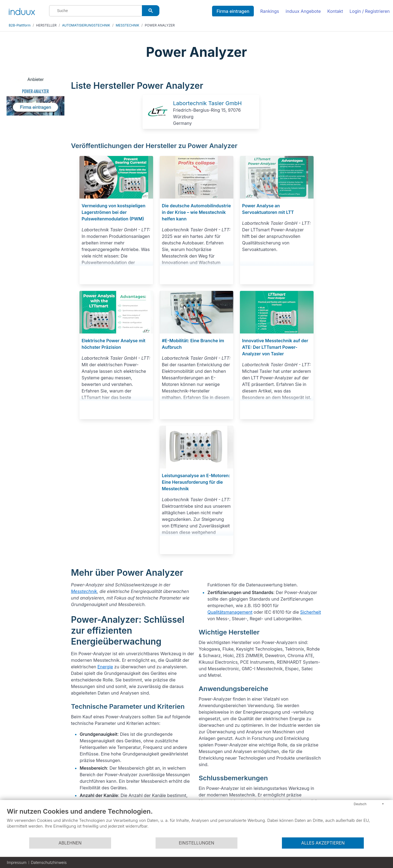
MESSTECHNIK (127, 25)
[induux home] (22, 10)
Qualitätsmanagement (230, 612)
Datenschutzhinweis (49, 862)
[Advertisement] (357, 153)
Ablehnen (70, 843)
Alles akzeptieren (323, 843)
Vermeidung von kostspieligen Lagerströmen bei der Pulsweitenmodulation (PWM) (114, 212)
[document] (196, 822)
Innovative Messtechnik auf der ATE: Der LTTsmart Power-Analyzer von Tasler (275, 347)
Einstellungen (196, 843)
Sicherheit (311, 612)
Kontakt (335, 11)
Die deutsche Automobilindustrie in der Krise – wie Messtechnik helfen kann (196, 212)
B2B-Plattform (20, 25)
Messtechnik (84, 591)
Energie (105, 667)
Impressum (17, 862)
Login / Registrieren (370, 11)
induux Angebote (303, 11)
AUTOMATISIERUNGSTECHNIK (86, 25)
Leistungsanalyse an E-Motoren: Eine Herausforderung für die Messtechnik (196, 482)
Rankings (270, 11)
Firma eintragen (233, 11)
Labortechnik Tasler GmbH (207, 103)
